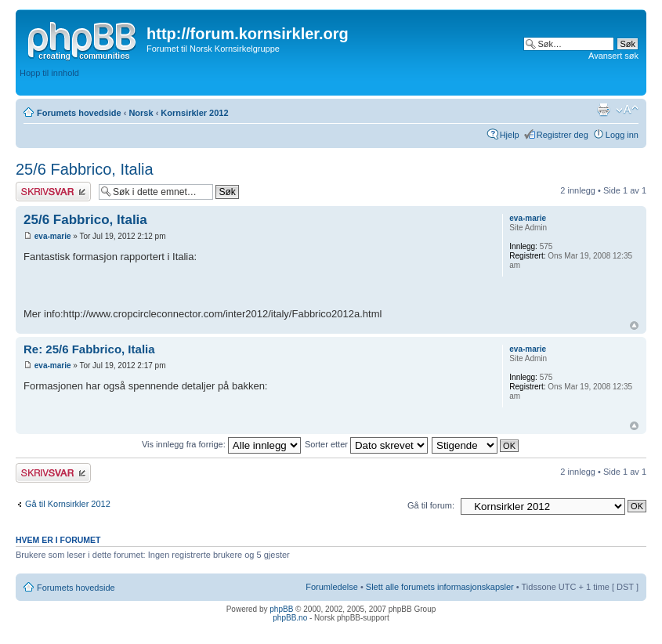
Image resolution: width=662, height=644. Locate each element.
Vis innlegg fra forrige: (221, 444)
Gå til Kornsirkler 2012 (68, 504)
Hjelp (510, 135)
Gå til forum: (431, 505)
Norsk (141, 113)
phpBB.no (290, 618)
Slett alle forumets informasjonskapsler (440, 587)
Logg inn (622, 135)
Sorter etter (366, 444)
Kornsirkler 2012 (194, 113)
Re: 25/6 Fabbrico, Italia (89, 349)
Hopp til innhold (49, 73)
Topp (634, 326)
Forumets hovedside (79, 113)
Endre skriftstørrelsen (627, 110)
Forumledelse (332, 587)
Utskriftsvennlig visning (603, 110)
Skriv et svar (53, 192)
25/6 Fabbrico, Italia (85, 169)
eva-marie (53, 236)
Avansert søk (613, 56)
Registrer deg (563, 135)
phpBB (281, 609)
